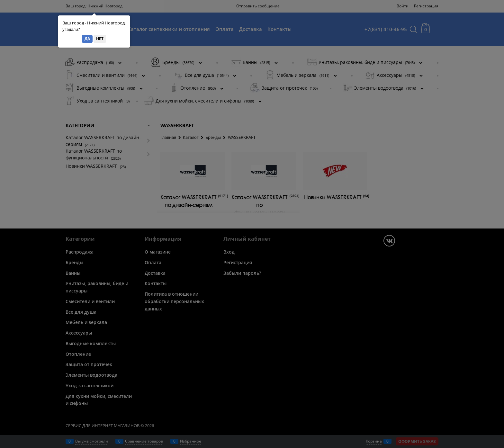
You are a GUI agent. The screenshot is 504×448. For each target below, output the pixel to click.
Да (87, 39)
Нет (100, 39)
